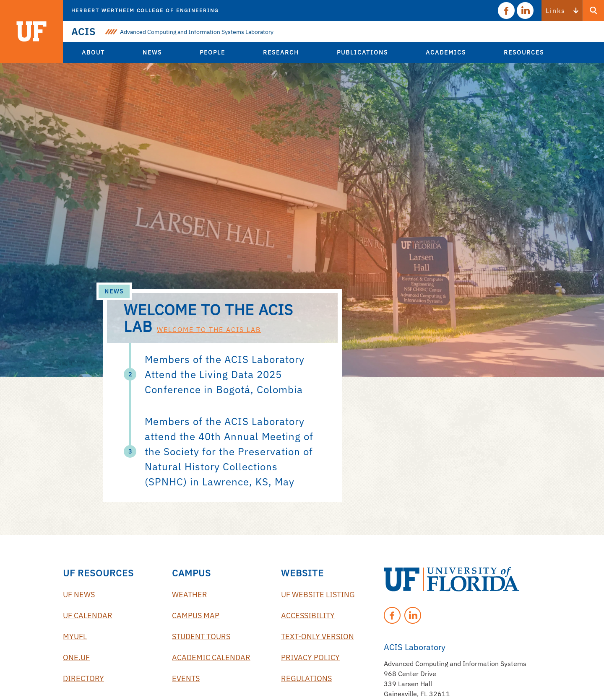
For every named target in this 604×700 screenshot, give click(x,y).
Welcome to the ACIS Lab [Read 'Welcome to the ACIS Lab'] (209, 329)
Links (556, 10)
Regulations (306, 678)
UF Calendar (88, 616)
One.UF (76, 657)
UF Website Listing (318, 595)
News (114, 291)
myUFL (75, 636)
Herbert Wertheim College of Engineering (145, 10)
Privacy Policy (310, 657)
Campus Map (196, 616)
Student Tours (201, 636)
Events (186, 678)
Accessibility (308, 616)
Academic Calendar (211, 657)
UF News (79, 595)
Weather (190, 595)
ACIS (84, 31)
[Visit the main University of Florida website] (31, 31)
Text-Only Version (318, 636)
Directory (83, 678)
